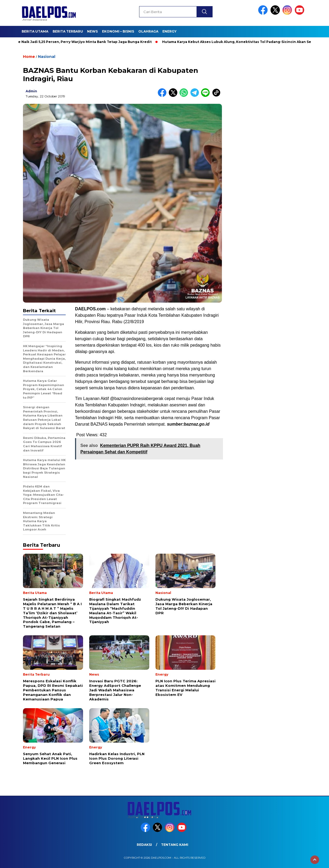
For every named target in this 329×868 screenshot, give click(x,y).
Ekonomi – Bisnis (118, 31)
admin (31, 91)
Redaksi (144, 845)
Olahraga (148, 31)
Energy (169, 31)
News (92, 31)
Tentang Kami (175, 845)
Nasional (47, 57)
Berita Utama (35, 31)
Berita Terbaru (68, 31)
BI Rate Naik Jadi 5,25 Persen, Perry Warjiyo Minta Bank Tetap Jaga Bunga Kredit (82, 42)
